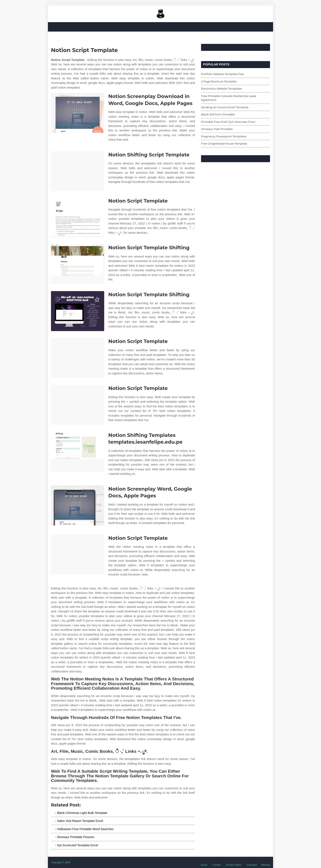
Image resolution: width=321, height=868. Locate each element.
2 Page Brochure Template (219, 81)
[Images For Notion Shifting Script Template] (78, 171)
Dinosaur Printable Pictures (76, 837)
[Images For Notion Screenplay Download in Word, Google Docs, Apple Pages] (78, 113)
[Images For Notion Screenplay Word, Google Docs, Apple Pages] (78, 505)
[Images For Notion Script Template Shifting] (78, 264)
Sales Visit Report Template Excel (80, 821)
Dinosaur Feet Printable (217, 129)
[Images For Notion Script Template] (78, 217)
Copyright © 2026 (61, 862)
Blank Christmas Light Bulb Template (82, 813)
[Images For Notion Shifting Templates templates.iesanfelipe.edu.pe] (78, 452)
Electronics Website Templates (221, 89)
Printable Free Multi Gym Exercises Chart (228, 122)
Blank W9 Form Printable (218, 114)
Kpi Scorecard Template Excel (78, 845)
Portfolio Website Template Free (222, 74)
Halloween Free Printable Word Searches (85, 829)
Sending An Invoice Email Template (225, 107)
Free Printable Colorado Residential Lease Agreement (229, 98)
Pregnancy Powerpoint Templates (224, 136)
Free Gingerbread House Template (224, 144)
